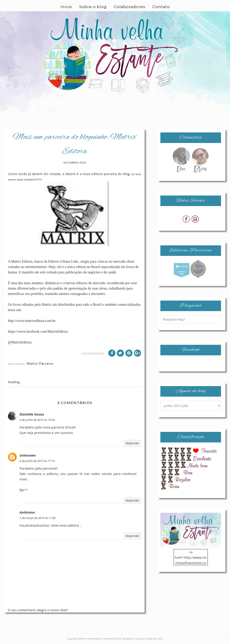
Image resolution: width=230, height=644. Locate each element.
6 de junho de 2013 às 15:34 (37, 420)
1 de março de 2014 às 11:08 (38, 518)
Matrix (32, 364)
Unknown (28, 455)
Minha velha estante (91, 639)
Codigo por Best (154, 639)
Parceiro (46, 364)
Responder (132, 443)
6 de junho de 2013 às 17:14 (37, 461)
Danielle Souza (32, 414)
